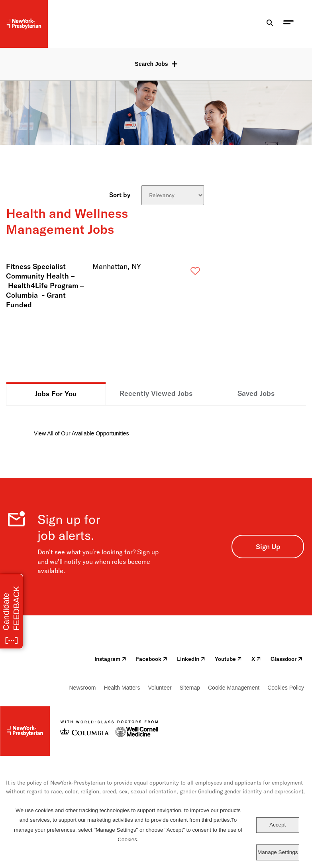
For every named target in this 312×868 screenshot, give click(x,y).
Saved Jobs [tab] (256, 393)
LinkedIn (191, 659)
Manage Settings (278, 852)
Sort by (120, 194)
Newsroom (83, 688)
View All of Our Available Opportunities (81, 433)
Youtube (228, 659)
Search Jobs (151, 64)
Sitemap (190, 688)
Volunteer (160, 688)
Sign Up (268, 547)
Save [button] (182, 273)
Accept (278, 825)
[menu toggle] (288, 24)
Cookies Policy (286, 688)
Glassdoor (286, 659)
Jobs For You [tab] (56, 394)
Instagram (110, 659)
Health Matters (122, 688)
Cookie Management (234, 688)
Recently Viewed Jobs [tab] (156, 393)
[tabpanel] (156, 422)
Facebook (152, 659)
